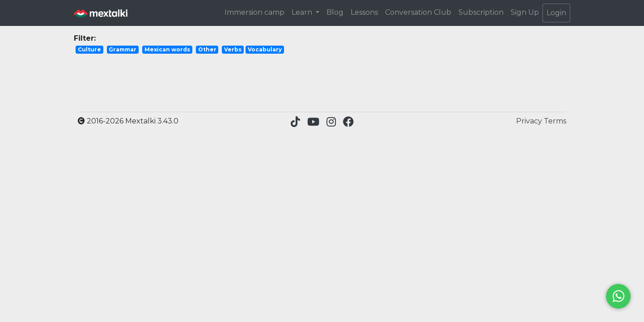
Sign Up (525, 12)
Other (207, 49)
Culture (89, 49)
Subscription (481, 12)
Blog (335, 12)
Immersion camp (254, 12)
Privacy (530, 121)
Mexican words (167, 49)
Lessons (364, 12)
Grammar (123, 49)
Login (556, 13)
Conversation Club (418, 12)
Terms (555, 121)
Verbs (233, 49)
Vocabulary (265, 49)
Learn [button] (303, 12)
